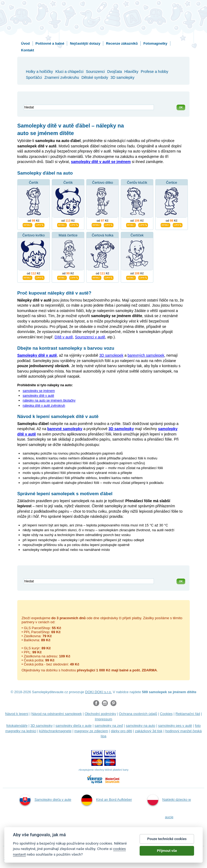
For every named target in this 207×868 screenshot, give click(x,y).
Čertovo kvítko (34, 235)
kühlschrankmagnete (55, 731)
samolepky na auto (141, 726)
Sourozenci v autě (90, 337)
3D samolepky (42, 726)
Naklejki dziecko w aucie (169, 807)
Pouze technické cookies (167, 839)
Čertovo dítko (103, 183)
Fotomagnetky (155, 43)
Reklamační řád (188, 714)
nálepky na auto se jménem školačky (49, 401)
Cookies (166, 714)
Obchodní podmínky (100, 714)
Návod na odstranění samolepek (56, 714)
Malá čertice (68, 235)
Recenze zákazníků (122, 43)
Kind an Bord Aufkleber (107, 800)
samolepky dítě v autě (38, 396)
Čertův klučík (137, 183)
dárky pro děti (121, 731)
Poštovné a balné (50, 43)
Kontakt (27, 50)
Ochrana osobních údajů (138, 714)
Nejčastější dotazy (85, 43)
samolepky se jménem (39, 391)
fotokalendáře (17, 726)
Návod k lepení (17, 714)
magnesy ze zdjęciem (91, 731)
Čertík (34, 183)
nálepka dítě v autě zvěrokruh (44, 406)
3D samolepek (111, 355)
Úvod (25, 43)
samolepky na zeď (109, 726)
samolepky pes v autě (175, 726)
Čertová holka (102, 235)
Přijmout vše (167, 851)
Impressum (103, 719)
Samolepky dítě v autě (37, 355)
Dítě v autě (64, 337)
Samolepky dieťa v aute (45, 800)
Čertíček (137, 235)
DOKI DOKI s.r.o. (99, 692)
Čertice (172, 183)
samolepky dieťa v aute (74, 726)
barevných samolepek (146, 355)
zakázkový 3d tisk (149, 731)
